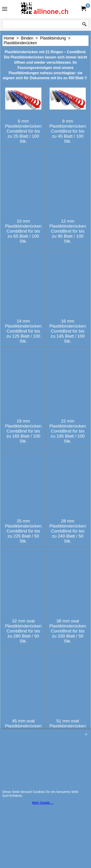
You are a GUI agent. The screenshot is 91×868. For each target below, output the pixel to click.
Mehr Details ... (43, 803)
